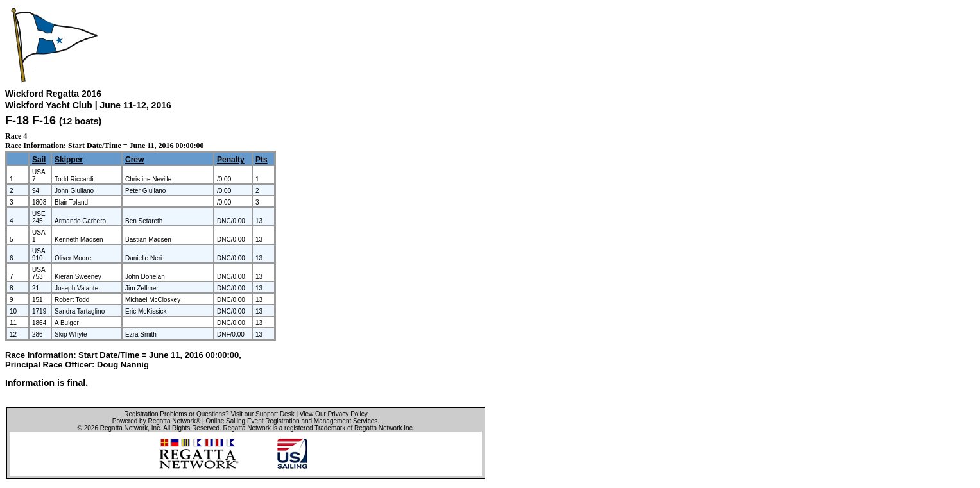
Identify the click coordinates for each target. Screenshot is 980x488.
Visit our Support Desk (262, 414)
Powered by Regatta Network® (156, 421)
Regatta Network (124, 428)
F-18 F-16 (30, 121)
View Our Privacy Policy (334, 414)
